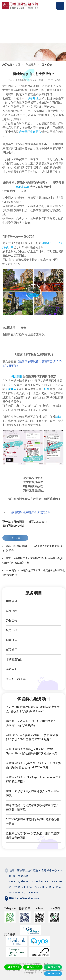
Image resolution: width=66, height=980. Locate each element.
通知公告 (47, 65)
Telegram (53, 974)
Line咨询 (13, 967)
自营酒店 (12, 640)
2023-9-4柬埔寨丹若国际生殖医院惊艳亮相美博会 (32, 821)
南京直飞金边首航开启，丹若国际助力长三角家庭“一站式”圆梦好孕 (32, 723)
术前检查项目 (14, 659)
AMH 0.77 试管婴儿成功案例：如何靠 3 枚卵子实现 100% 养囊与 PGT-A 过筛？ (32, 737)
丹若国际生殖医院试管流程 (25, 522)
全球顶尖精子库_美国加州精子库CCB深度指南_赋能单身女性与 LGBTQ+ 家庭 (33, 765)
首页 (18, 65)
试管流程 (12, 611)
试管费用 (12, 650)
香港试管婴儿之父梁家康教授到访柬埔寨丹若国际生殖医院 (32, 807)
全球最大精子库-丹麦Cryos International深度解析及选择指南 (34, 779)
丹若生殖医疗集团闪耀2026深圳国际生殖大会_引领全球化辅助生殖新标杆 (33, 709)
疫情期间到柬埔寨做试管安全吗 (31, 512)
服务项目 (12, 601)
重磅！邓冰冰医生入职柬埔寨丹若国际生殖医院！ (32, 793)
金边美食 (12, 669)
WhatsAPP (33, 967)
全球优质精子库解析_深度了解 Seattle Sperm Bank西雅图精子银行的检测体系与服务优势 (33, 752)
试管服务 (31, 65)
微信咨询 (53, 967)
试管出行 (12, 630)
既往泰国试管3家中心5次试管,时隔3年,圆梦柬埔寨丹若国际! (33, 836)
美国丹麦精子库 (16, 679)
